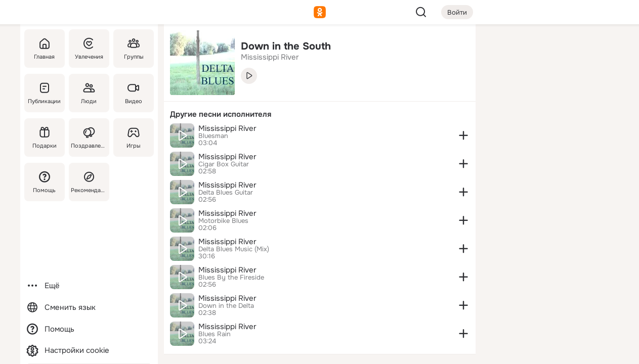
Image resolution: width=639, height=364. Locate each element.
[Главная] (45, 49)
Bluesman (213, 136)
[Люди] (89, 93)
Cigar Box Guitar (224, 164)
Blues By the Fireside (231, 278)
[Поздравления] (89, 138)
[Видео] (133, 93)
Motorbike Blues (223, 221)
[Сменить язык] (89, 308)
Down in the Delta (226, 306)
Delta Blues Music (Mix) (234, 249)
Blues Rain (215, 334)
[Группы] (133, 49)
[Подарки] (45, 138)
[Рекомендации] (89, 182)
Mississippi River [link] (270, 57)
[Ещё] (89, 286)
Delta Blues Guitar (226, 193)
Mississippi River (227, 128)
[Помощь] (45, 182)
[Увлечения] (89, 49)
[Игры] (133, 138)
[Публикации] (45, 93)
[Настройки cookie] (89, 351)
